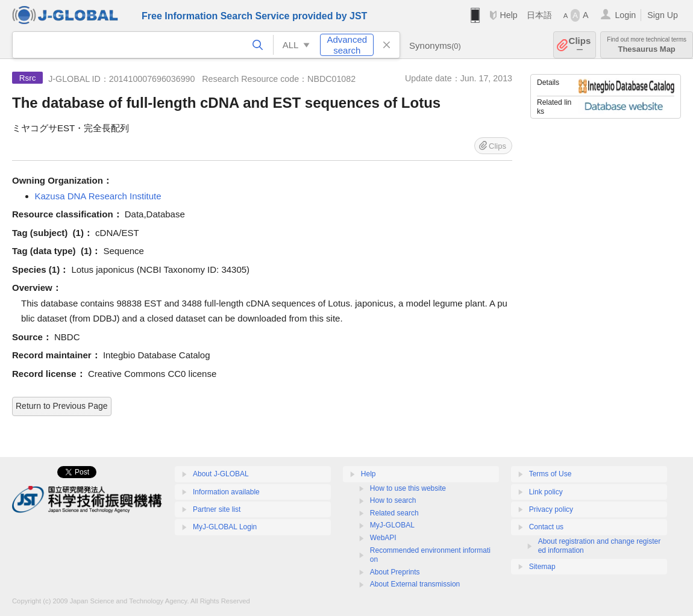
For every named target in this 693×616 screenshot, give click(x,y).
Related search (394, 513)
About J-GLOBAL (221, 474)
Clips (580, 45)
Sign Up (663, 15)
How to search (393, 500)
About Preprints (395, 572)
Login (625, 15)
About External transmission (415, 584)
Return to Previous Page (62, 406)
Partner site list (217, 509)
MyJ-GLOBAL (392, 525)
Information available (226, 492)
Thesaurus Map (647, 45)
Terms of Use (550, 474)
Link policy (546, 492)
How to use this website (408, 488)
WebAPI (383, 538)
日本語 (539, 15)
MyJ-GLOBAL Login (225, 527)
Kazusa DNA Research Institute (98, 196)
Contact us (546, 527)
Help (508, 15)
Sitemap (542, 567)
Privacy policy (551, 509)
